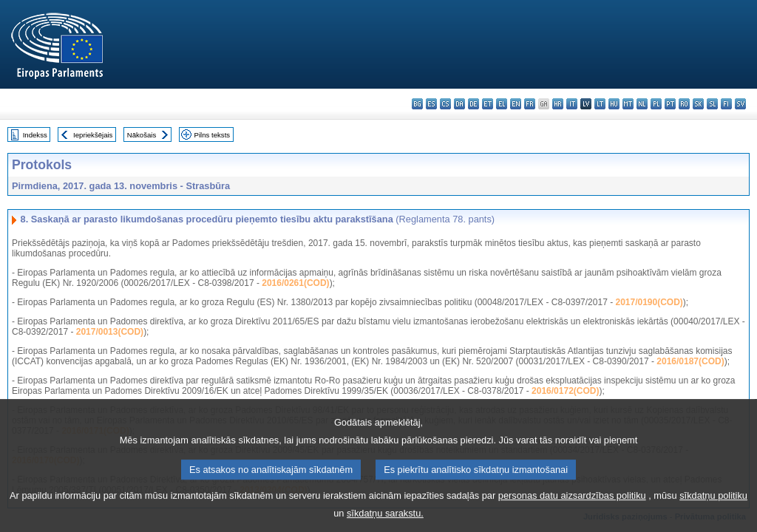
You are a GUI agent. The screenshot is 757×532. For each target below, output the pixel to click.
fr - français (530, 104)
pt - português (670, 104)
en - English (516, 104)
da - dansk (459, 104)
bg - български (417, 104)
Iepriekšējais (93, 135)
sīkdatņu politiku (713, 506)
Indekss (35, 135)
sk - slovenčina (698, 104)
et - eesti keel (488, 104)
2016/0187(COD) (690, 361)
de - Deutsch (473, 104)
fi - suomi (726, 104)
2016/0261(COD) (295, 283)
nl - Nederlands (642, 104)
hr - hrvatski (558, 104)
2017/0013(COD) (110, 332)
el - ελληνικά (502, 104)
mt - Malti (628, 104)
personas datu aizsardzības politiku (572, 506)
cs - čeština (445, 104)
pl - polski (656, 104)
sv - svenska (740, 104)
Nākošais (142, 135)
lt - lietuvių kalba (600, 104)
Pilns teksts (213, 135)
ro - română (684, 104)
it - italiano (572, 104)
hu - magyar (614, 104)
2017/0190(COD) (649, 302)
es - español (431, 104)
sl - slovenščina (712, 104)
